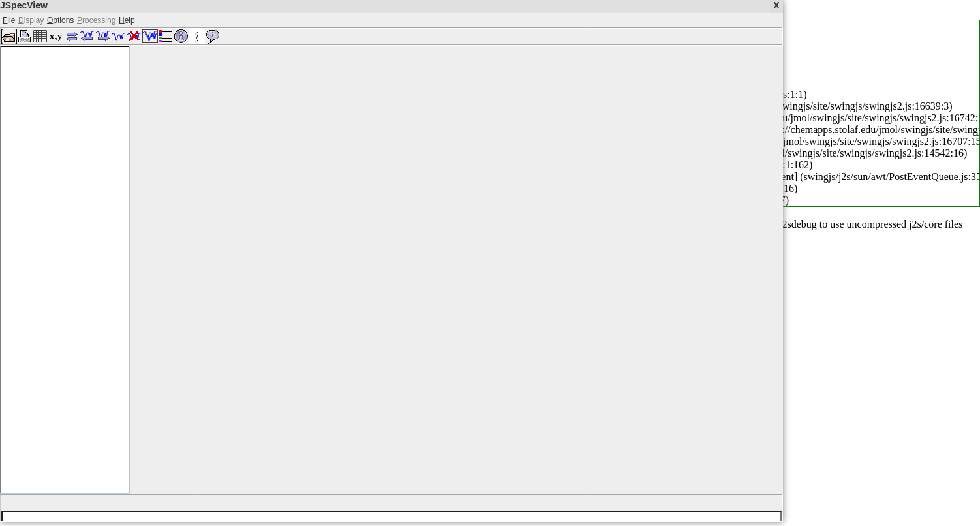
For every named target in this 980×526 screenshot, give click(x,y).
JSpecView (24, 5)
